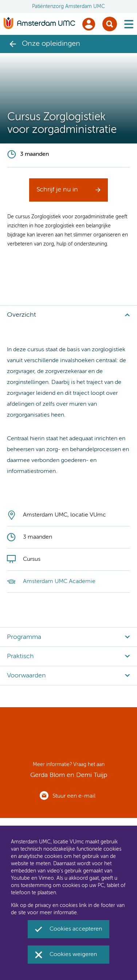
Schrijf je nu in (57, 190)
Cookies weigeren (73, 955)
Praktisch (20, 656)
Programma (24, 637)
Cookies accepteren (76, 929)
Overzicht (21, 315)
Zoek (110, 24)
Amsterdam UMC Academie (59, 582)
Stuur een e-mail (74, 796)
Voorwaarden (26, 676)
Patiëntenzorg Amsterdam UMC (68, 7)
